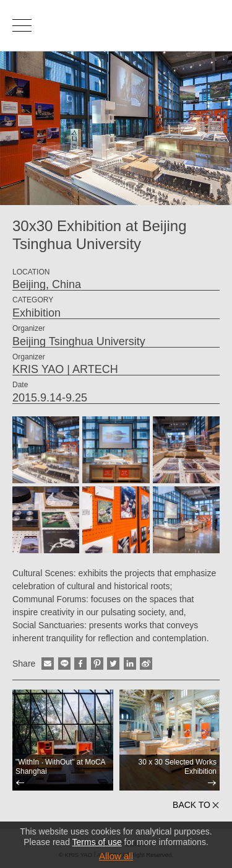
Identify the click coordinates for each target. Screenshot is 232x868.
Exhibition (37, 313)
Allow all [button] (116, 856)
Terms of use (97, 842)
